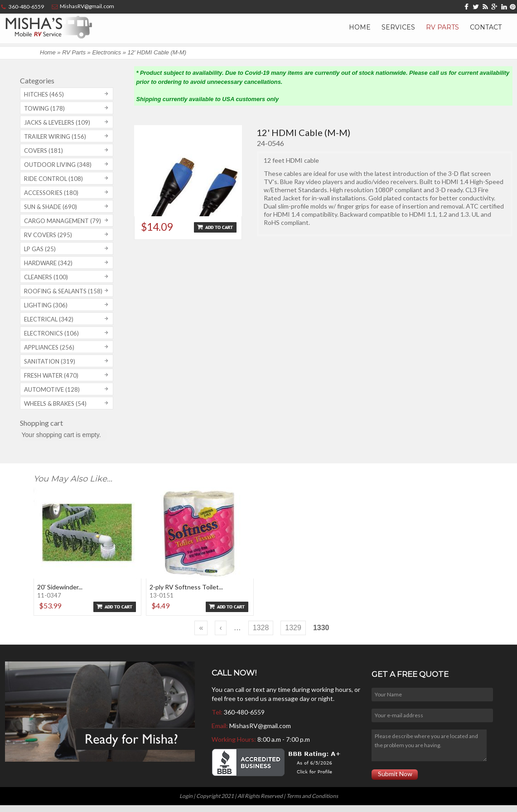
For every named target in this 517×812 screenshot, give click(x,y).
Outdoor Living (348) (58, 165)
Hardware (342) (48, 263)
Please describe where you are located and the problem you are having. (429, 745)
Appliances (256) (49, 347)
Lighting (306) (46, 305)
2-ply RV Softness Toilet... (186, 587)
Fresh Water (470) (51, 375)
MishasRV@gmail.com (260, 726)
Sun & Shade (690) (51, 207)
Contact (486, 27)
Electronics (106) (51, 333)
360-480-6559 (244, 712)
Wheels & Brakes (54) (55, 404)
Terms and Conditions (312, 796)
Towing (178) (44, 108)
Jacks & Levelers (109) (57, 122)
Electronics (106, 52)
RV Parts (442, 27)
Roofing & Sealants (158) (63, 291)
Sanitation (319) (50, 361)
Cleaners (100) (46, 277)
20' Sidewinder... (60, 587)
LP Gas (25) (40, 249)
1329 (293, 628)
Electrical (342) (49, 319)
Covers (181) (43, 151)
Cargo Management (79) (63, 221)
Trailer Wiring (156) (55, 136)
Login (186, 796)
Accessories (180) (51, 193)
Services (398, 27)
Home (360, 27)
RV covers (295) (48, 235)
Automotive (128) (52, 389)
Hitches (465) (44, 94)
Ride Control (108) (53, 179)
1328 (261, 628)
